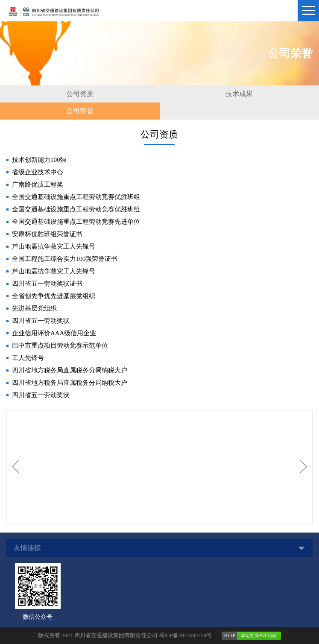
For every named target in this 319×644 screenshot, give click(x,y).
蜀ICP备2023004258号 (185, 635)
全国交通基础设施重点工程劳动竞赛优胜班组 (76, 197)
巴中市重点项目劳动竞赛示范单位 (60, 345)
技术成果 (239, 94)
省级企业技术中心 (38, 172)
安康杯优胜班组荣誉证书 (47, 234)
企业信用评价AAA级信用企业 (54, 333)
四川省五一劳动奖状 (41, 321)
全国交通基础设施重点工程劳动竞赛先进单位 (76, 222)
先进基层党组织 (34, 308)
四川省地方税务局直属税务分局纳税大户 (70, 370)
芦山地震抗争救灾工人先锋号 (54, 246)
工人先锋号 (28, 358)
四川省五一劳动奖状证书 (47, 284)
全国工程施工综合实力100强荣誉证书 (65, 259)
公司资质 (80, 94)
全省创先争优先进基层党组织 (54, 296)
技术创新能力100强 (39, 160)
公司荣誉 (80, 111)
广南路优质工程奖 (38, 184)
